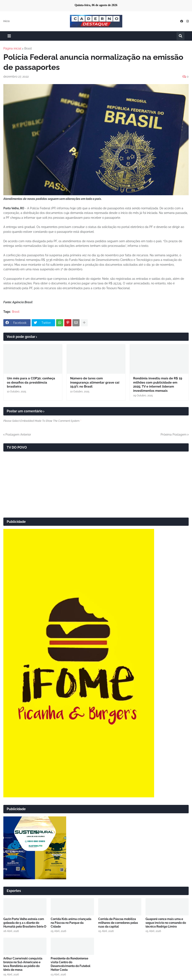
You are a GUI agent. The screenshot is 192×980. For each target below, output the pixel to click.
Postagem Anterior (18, 435)
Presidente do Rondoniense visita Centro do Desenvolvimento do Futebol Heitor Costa (70, 964)
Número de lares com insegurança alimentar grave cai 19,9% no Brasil (95, 382)
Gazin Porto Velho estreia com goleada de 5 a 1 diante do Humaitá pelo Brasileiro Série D (25, 923)
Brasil (28, 48)
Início (6, 21)
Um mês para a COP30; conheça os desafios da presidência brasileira (31, 382)
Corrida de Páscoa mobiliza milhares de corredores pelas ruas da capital (118, 923)
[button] (9, 36)
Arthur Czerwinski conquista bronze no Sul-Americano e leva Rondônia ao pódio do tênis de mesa (23, 964)
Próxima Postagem (174, 435)
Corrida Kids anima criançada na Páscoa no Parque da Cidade (71, 923)
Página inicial (12, 48)
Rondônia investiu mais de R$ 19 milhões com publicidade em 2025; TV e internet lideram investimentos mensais (158, 385)
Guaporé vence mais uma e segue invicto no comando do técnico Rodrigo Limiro (166, 923)
